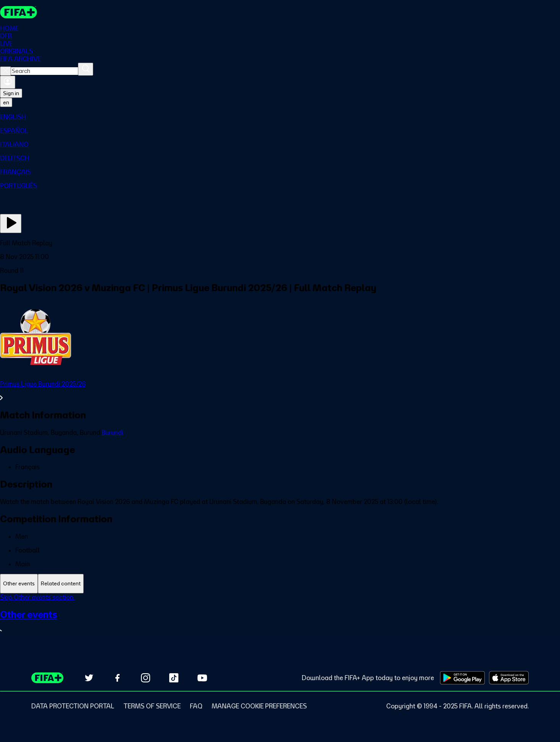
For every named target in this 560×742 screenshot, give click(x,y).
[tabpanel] (280, 619)
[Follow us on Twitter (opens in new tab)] (89, 678)
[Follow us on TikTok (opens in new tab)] (174, 678)
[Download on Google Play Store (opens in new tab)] (462, 678)
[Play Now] (11, 224)
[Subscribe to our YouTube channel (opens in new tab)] (202, 678)
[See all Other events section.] (280, 622)
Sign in (11, 93)
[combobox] (45, 71)
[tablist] (280, 584)
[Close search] (6, 71)
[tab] (19, 584)
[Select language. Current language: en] (6, 102)
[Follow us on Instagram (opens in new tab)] (146, 678)
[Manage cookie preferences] (259, 706)
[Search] (86, 69)
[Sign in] (8, 82)
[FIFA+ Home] (19, 12)
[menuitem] (280, 117)
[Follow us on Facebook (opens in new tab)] (117, 678)
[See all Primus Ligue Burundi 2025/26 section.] (280, 391)
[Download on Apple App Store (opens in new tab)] (509, 678)
